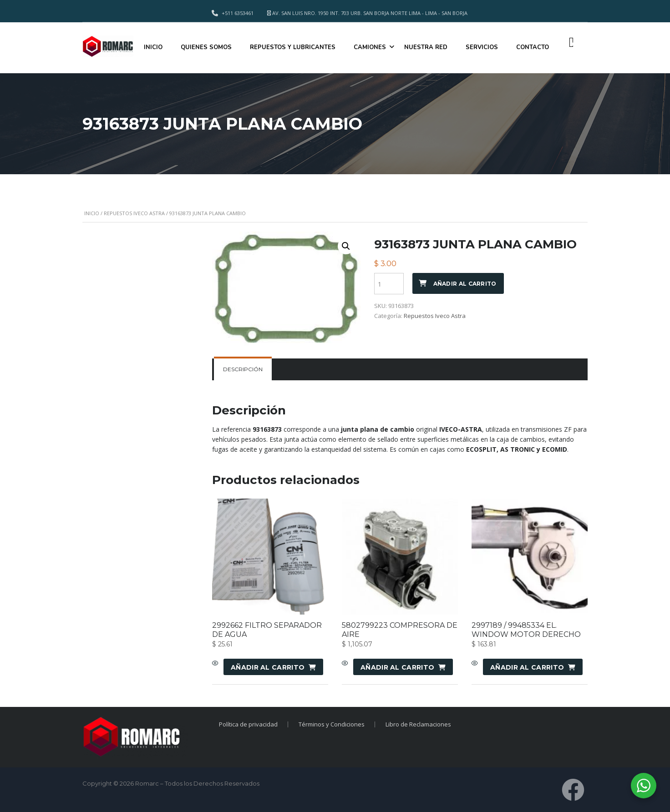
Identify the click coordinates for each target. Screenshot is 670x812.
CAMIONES (370, 47)
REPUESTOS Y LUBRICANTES (293, 47)
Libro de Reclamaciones (419, 724)
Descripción (243, 369)
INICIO (153, 47)
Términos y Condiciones (332, 724)
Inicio (92, 213)
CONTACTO (533, 47)
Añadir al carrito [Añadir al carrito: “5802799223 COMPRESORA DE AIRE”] (397, 667)
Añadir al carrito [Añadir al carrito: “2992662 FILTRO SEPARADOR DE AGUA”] (268, 667)
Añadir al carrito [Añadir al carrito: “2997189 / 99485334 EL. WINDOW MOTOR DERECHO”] (527, 667)
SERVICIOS (482, 47)
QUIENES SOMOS (206, 47)
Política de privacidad (247, 724)
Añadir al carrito (465, 284)
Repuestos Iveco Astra (134, 213)
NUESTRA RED (426, 47)
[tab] (243, 369)
